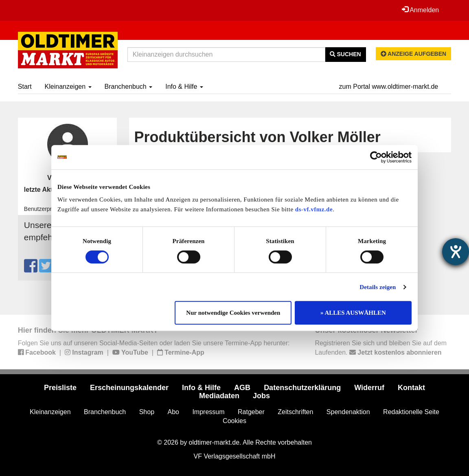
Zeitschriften (295, 412)
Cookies (234, 421)
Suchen (345, 54)
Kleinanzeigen (68, 87)
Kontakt (411, 388)
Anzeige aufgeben (414, 54)
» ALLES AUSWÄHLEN (353, 313)
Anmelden (421, 10)
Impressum (208, 412)
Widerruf (369, 388)
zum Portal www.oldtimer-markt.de (389, 87)
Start (25, 87)
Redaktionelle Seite (411, 412)
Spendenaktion (348, 412)
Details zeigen (378, 287)
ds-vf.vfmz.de (314, 209)
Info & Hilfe (184, 87)
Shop (147, 412)
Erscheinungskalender (129, 388)
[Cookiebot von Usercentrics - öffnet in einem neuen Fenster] (376, 157)
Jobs (261, 396)
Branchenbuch (129, 87)
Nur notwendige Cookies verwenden (233, 313)
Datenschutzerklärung (302, 388)
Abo (173, 412)
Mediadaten (219, 396)
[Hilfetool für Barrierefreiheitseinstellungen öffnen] (456, 252)
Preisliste (60, 388)
